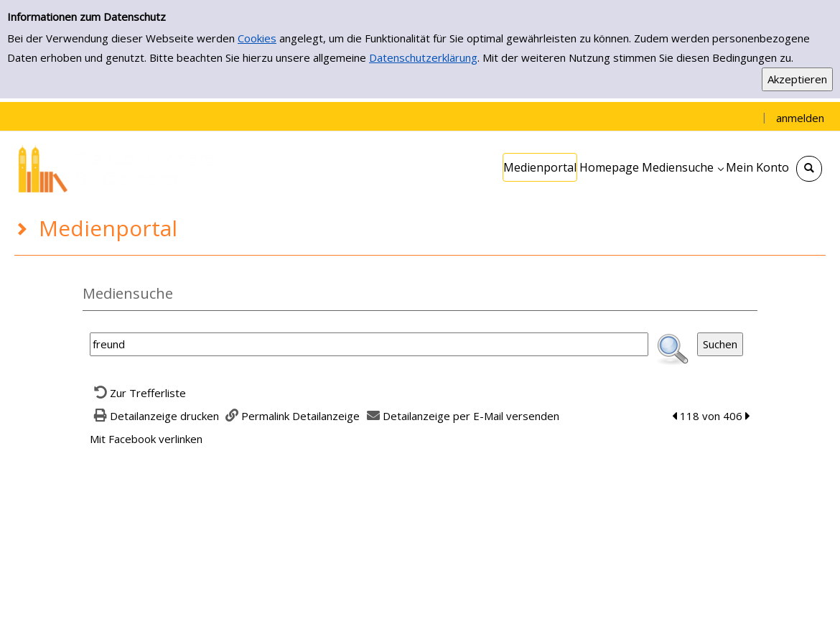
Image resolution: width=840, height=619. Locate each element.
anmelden (800, 118)
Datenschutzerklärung (423, 57)
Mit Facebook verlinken (146, 439)
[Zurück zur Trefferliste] (138, 393)
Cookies (257, 38)
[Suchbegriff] (369, 344)
